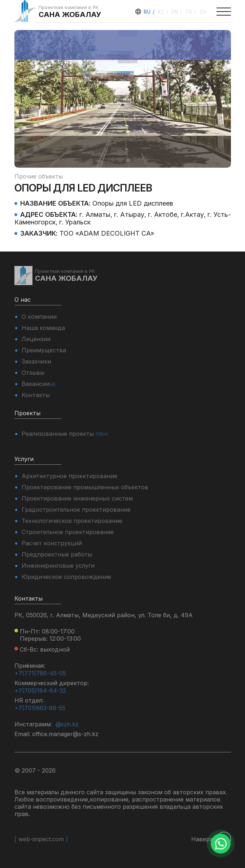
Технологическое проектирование (72, 521)
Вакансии (38, 384)
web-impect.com (41, 839)
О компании (39, 317)
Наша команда (43, 328)
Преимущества (44, 350)
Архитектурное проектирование (69, 476)
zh (203, 12)
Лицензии (36, 339)
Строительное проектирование (68, 532)
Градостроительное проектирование (76, 510)
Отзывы (33, 373)
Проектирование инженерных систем (77, 498)
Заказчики (36, 361)
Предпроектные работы (57, 554)
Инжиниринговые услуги (58, 566)
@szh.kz (67, 724)
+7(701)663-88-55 (40, 708)
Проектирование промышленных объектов (85, 487)
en (175, 12)
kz (162, 12)
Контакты (36, 395)
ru (148, 12)
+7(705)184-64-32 (40, 691)
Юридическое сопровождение (66, 577)
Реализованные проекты (65, 434)
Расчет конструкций (52, 543)
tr (189, 12)
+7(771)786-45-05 (40, 673)
